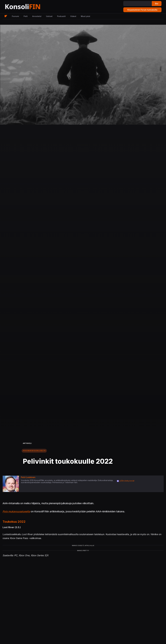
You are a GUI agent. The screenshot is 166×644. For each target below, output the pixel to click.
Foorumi (15, 16)
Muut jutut (86, 16)
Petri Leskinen (28, 477)
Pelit (26, 16)
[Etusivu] (29, 7)
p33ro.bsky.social (127, 481)
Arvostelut (37, 16)
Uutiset (49, 16)
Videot (73, 16)
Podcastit (61, 16)
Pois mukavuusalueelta (34, 451)
